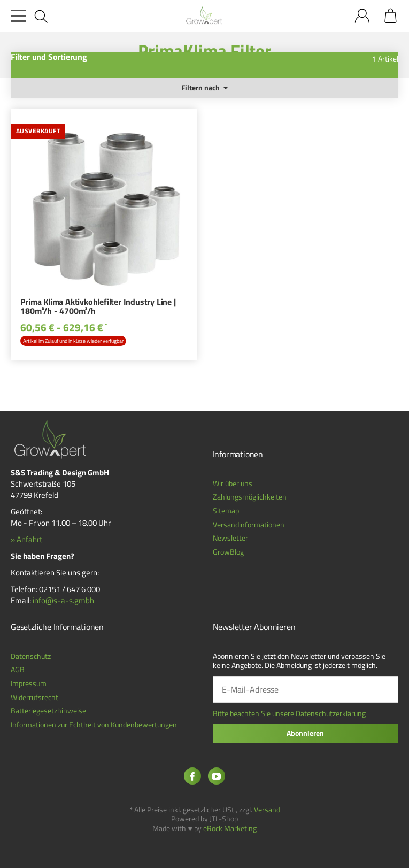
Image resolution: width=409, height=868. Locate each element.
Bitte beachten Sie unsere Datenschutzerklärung (289, 713)
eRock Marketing (230, 828)
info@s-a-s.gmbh (63, 600)
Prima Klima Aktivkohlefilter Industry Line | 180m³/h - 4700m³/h (98, 308)
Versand (267, 810)
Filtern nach (204, 88)
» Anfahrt (26, 539)
